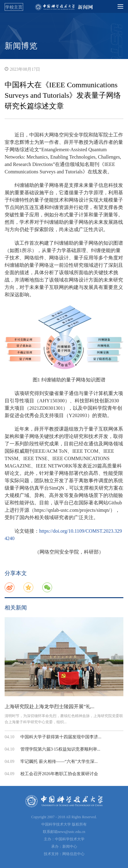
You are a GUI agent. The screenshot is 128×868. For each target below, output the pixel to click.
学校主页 (14, 7)
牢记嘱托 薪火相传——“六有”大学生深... (59, 761)
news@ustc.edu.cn (72, 832)
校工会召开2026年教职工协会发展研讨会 (59, 774)
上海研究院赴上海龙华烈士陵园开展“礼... (50, 706)
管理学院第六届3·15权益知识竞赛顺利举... (60, 749)
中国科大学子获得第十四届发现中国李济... (61, 737)
